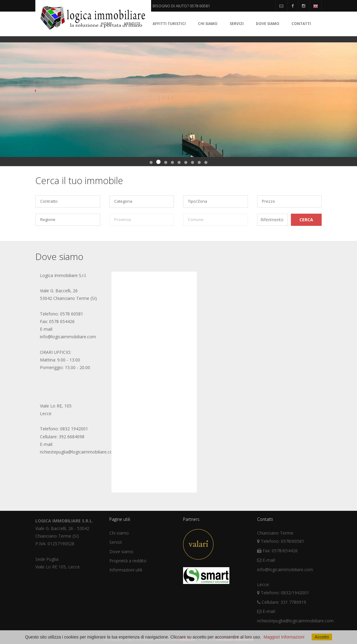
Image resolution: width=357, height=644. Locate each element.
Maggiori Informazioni (284, 637)
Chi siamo (208, 24)
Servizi (237, 24)
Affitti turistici (169, 24)
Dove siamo (268, 24)
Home (106, 24)
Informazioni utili (126, 570)
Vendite (132, 24)
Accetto (322, 637)
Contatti (301, 24)
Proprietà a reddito (128, 561)
